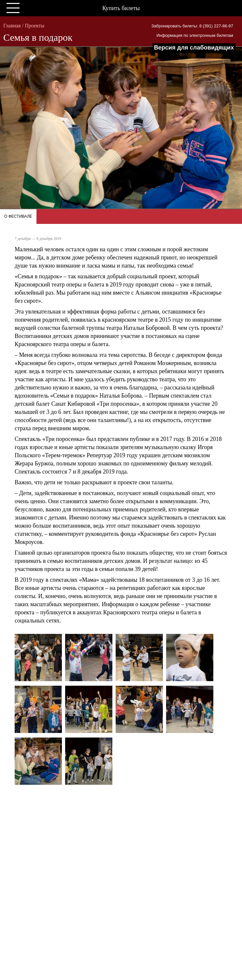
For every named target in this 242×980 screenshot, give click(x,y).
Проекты (35, 26)
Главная (12, 26)
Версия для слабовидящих (194, 48)
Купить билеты (121, 8)
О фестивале (18, 216)
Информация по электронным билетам (195, 35)
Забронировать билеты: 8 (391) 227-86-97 (192, 26)
